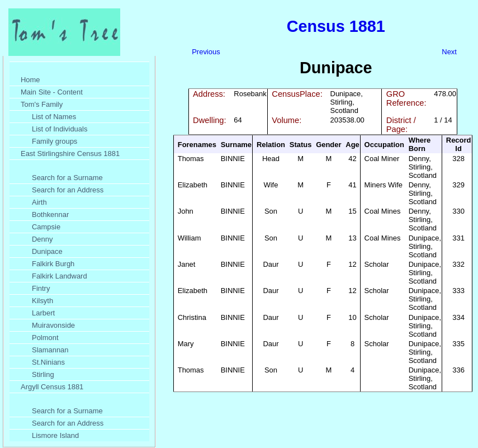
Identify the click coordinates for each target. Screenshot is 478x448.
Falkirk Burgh (53, 264)
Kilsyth (42, 301)
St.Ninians (48, 362)
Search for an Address (68, 190)
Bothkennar (50, 214)
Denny (42, 239)
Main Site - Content (52, 92)
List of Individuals (60, 129)
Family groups (55, 141)
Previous (206, 52)
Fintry (41, 288)
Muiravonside (53, 325)
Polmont (45, 338)
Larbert (43, 313)
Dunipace (47, 251)
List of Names (54, 117)
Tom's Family (42, 104)
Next (449, 52)
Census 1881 (336, 26)
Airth (39, 202)
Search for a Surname (67, 178)
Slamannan (50, 350)
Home (30, 80)
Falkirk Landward (60, 276)
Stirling (43, 374)
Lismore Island (55, 435)
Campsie (46, 227)
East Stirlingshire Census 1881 (70, 154)
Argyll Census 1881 (52, 387)
